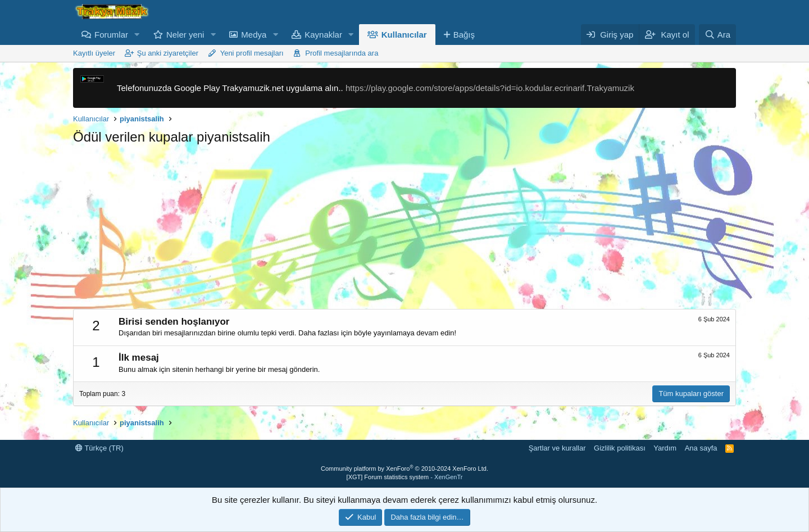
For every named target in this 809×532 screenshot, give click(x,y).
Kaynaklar (323, 35)
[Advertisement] (404, 230)
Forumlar (111, 35)
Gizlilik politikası (620, 448)
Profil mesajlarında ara (342, 53)
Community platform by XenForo (404, 469)
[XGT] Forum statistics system (405, 477)
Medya (254, 35)
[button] (137, 35)
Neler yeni (185, 35)
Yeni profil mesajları (252, 53)
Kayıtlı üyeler (94, 53)
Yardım (665, 448)
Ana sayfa (701, 448)
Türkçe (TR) (99, 448)
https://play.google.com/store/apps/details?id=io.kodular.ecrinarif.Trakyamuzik (490, 88)
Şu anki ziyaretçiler (168, 53)
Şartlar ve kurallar (557, 448)
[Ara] (717, 35)
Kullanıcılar (404, 35)
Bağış (464, 35)
